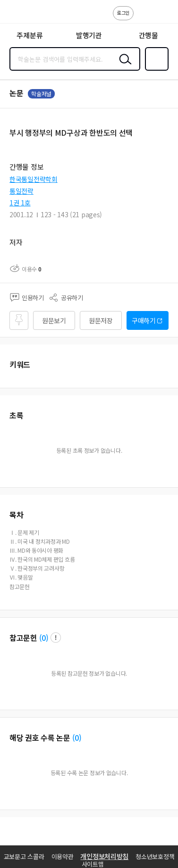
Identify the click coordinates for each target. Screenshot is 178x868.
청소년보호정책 (155, 856)
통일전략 (21, 191)
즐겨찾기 (155, 70)
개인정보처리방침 (104, 856)
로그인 (123, 12)
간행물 (148, 35)
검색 (123, 66)
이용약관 (63, 856)
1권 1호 (20, 203)
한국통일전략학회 (34, 179)
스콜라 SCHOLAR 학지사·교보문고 (29, 15)
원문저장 (101, 320)
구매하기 (144, 320)
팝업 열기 (56, 638)
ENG (163, 18)
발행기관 (89, 35)
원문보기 (54, 320)
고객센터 (144, 18)
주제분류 (30, 35)
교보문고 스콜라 (24, 856)
